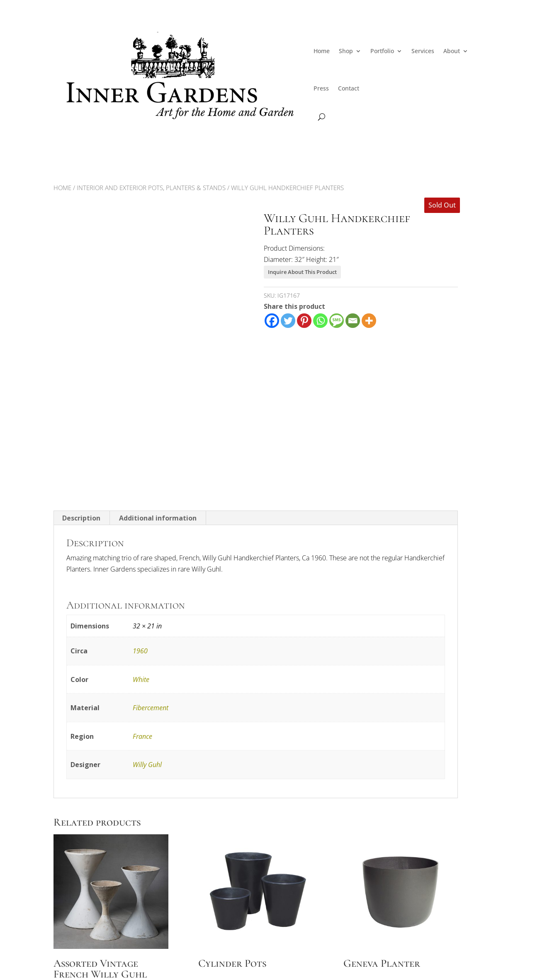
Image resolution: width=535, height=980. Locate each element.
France (142, 736)
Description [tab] (81, 518)
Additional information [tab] (158, 518)
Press (321, 88)
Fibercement (151, 708)
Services (423, 51)
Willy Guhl (147, 765)
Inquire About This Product (302, 272)
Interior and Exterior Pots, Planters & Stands (151, 188)
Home (322, 51)
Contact (349, 88)
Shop (346, 51)
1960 (140, 651)
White (141, 679)
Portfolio (382, 51)
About (452, 51)
